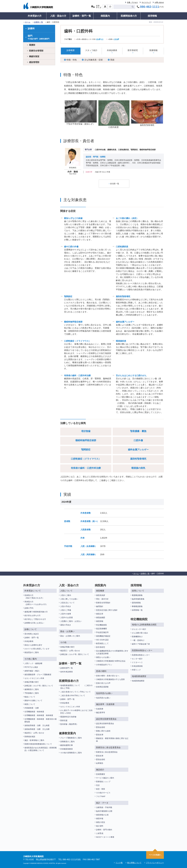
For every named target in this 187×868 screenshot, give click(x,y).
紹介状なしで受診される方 (35, 619)
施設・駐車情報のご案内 (34, 740)
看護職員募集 (137, 595)
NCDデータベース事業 (105, 837)
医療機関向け (137, 636)
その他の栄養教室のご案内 (71, 753)
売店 (98, 785)
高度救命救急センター (141, 655)
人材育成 (100, 833)
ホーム (28, 22)
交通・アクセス (132, 2)
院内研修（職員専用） (69, 724)
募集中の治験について (33, 700)
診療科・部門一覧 (82, 16)
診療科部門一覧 (67, 668)
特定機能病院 (101, 625)
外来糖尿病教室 (67, 749)
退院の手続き (66, 625)
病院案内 (105, 16)
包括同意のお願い (103, 698)
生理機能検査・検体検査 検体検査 (39, 715)
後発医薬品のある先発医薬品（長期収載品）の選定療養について (41, 749)
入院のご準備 (66, 610)
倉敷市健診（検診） (32, 671)
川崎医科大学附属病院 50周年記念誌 (111, 661)
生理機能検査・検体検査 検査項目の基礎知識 (41, 720)
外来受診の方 (35, 16)
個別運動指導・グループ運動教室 (38, 674)
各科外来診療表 (67, 672)
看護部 (32, 45)
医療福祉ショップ (103, 781)
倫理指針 (100, 606)
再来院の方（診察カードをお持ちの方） (36, 603)
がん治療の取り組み (140, 633)
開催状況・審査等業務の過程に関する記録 (112, 740)
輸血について (30, 697)
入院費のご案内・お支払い (71, 621)
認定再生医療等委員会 (105, 723)
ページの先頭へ (155, 855)
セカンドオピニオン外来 (34, 678)
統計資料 (100, 826)
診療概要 (71, 50)
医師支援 (64, 720)
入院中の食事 (66, 614)
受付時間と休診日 (32, 634)
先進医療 (100, 709)
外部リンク (136, 670)
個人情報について (134, 863)
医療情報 (153, 50)
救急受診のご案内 (32, 652)
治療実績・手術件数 (104, 807)
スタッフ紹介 (91, 50)
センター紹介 (137, 659)
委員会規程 (101, 727)
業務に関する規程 (103, 731)
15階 (116, 39)
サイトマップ (146, 2)
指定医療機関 (101, 628)
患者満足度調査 (102, 687)
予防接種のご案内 (32, 693)
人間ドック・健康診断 (33, 663)
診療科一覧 (38, 22)
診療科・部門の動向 (104, 830)
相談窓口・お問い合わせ (34, 733)
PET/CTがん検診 (31, 667)
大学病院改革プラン (104, 665)
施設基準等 (101, 712)
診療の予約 (29, 608)
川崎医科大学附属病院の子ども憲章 (110, 679)
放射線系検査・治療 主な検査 (37, 725)
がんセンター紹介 (139, 629)
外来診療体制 (137, 666)
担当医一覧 (114, 183)
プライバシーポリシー (155, 863)
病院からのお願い (103, 657)
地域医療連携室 (138, 681)
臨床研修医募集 (138, 599)
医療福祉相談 (30, 736)
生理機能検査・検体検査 (34, 711)
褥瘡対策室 (34, 56)
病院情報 (100, 621)
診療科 (30, 29)
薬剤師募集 (136, 603)
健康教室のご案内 (32, 689)
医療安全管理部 (36, 51)
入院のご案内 (66, 595)
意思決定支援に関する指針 (107, 610)
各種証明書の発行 (32, 682)
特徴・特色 (70, 60)
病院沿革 (100, 614)
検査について (30, 704)
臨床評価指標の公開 (104, 811)
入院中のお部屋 (67, 617)
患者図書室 (101, 774)
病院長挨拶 (101, 595)
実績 (111, 60)
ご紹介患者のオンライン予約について (75, 692)
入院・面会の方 (58, 16)
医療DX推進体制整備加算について (38, 744)
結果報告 (100, 763)
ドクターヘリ (137, 662)
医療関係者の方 (129, 16)
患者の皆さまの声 (103, 683)
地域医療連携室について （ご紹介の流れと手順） (76, 687)
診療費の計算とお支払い (34, 623)
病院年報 (100, 818)
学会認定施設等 (102, 632)
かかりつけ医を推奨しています (37, 649)
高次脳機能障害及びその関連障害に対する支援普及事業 (112, 652)
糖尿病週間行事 (67, 745)
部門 (39, 37)
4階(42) (100, 39)
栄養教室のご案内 (67, 741)
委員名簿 (100, 735)
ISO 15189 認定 (102, 640)
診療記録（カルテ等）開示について (39, 686)
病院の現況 (101, 822)
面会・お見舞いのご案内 (70, 636)
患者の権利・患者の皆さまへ (108, 676)
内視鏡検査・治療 (32, 708)
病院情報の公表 (102, 815)
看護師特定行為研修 (68, 717)
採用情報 (152, 16)
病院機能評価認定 (103, 636)
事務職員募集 (137, 606)
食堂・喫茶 (101, 789)
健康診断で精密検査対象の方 (36, 612)
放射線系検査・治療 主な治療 (37, 729)
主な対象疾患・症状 (92, 60)
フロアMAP (101, 796)
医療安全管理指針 (103, 603)
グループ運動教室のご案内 (71, 738)
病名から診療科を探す (33, 645)
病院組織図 (101, 617)
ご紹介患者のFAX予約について (73, 695)
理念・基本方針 (102, 599)
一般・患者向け (138, 640)
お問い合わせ (159, 2)
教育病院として (102, 643)
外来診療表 (112, 50)
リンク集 (119, 863)
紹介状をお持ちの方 (32, 615)
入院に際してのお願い (69, 599)
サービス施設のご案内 (105, 778)
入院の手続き (66, 606)
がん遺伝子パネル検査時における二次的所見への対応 (76, 712)
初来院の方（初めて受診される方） (34, 596)
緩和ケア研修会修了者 (141, 644)
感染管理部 (34, 62)
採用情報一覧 (137, 610)
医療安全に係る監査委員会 (107, 752)
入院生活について (67, 603)
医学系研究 (133, 50)
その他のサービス (103, 793)
